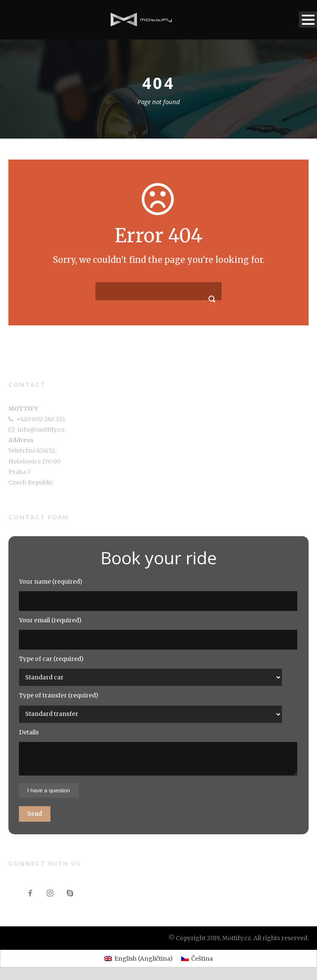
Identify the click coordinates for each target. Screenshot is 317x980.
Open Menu (308, 20)
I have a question (49, 790)
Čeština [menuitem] (202, 959)
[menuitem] (139, 959)
